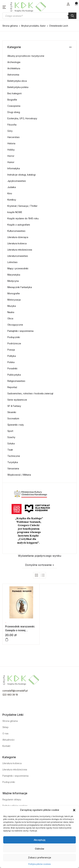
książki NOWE (15, 212)
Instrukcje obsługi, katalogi (21, 175)
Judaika (12, 187)
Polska (11, 362)
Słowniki (12, 412)
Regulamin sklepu (12, 799)
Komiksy (12, 200)
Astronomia (13, 75)
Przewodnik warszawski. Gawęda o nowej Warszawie (20, 630)
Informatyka (14, 168)
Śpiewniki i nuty (16, 425)
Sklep (5, 727)
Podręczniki (14, 337)
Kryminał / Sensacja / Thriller (22, 206)
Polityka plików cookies (40, 864)
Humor (11, 162)
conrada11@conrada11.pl (15, 691)
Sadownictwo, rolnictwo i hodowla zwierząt (30, 393)
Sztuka (11, 443)
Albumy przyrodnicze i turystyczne (26, 56)
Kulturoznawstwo (16, 231)
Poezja (11, 350)
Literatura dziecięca (18, 237)
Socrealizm (13, 418)
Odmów (39, 849)
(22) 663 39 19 (10, 695)
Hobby (11, 150)
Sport (10, 431)
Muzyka (12, 306)
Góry (10, 131)
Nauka (11, 312)
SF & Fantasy (14, 406)
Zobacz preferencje (39, 858)
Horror (11, 156)
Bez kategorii (14, 93)
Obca (10, 318)
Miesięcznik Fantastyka (20, 287)
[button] (74, 810)
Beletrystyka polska (18, 87)
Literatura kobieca (17, 243)
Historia (11, 143)
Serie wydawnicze (17, 400)
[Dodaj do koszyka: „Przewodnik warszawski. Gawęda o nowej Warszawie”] (7, 640)
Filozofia (12, 125)
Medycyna (13, 281)
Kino (10, 193)
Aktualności (8, 740)
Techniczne (14, 456)
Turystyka (13, 462)
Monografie (14, 293)
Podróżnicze (14, 343)
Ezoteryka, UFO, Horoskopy (22, 118)
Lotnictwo (12, 262)
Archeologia (14, 62)
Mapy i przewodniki (18, 268)
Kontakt (6, 746)
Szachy (11, 437)
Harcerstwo (14, 137)
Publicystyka (14, 375)
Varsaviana (13, 468)
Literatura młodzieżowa (20, 250)
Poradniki (12, 368)
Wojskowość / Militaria (19, 475)
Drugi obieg (14, 112)
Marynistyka (14, 275)
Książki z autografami (19, 225)
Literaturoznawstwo (18, 256)
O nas (5, 733)
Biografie (12, 100)
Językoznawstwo (17, 181)
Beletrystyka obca (17, 81)
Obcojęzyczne (15, 325)
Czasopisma (14, 106)
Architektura (14, 68)
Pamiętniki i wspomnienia (20, 331)
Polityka (12, 356)
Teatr (10, 450)
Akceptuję (40, 840)
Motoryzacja (14, 300)
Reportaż (12, 387)
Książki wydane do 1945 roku (23, 218)
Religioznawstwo (16, 381)
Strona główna (10, 26)
